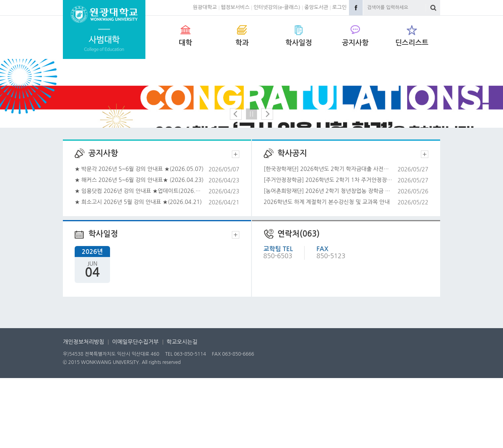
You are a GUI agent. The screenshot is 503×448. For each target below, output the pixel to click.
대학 (185, 43)
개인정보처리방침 (84, 412)
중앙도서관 (316, 7)
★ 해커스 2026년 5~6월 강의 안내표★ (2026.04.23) (157, 250)
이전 (236, 184)
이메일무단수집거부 (135, 412)
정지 (251, 184)
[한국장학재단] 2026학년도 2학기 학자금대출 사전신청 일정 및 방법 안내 (346, 239)
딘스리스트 (412, 43)
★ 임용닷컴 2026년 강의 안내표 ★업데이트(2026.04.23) (157, 261)
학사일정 (299, 43)
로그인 (339, 7)
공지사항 (355, 43)
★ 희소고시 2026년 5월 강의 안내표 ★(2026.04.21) (157, 272)
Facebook (356, 8)
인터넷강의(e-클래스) (277, 7)
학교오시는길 (182, 412)
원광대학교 (205, 7)
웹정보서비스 (235, 7)
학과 (242, 43)
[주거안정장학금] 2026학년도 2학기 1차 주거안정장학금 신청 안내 (346, 250)
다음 (267, 184)
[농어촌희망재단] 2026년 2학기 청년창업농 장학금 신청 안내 (346, 261)
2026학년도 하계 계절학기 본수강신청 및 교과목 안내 (346, 272)
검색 (433, 8)
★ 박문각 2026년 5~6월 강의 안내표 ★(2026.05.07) (157, 239)
